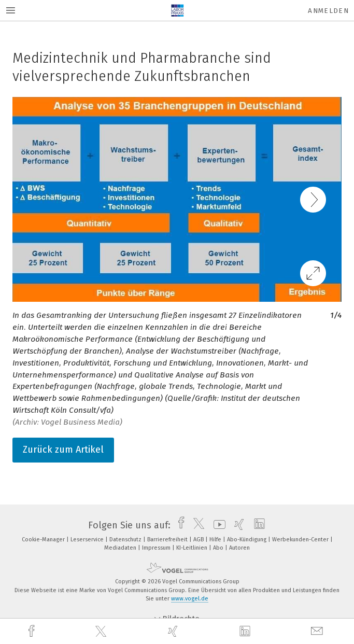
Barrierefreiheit (168, 540)
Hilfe (216, 540)
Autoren (239, 548)
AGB (199, 540)
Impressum (157, 548)
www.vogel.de (190, 599)
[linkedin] (246, 632)
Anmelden (328, 11)
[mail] (318, 631)
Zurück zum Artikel (63, 450)
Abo (219, 548)
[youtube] (217, 525)
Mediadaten (121, 548)
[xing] (174, 631)
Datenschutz (126, 540)
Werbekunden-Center (301, 540)
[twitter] (102, 632)
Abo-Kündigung (247, 540)
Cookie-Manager (44, 540)
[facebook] (33, 631)
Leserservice (88, 540)
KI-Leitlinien (193, 548)
